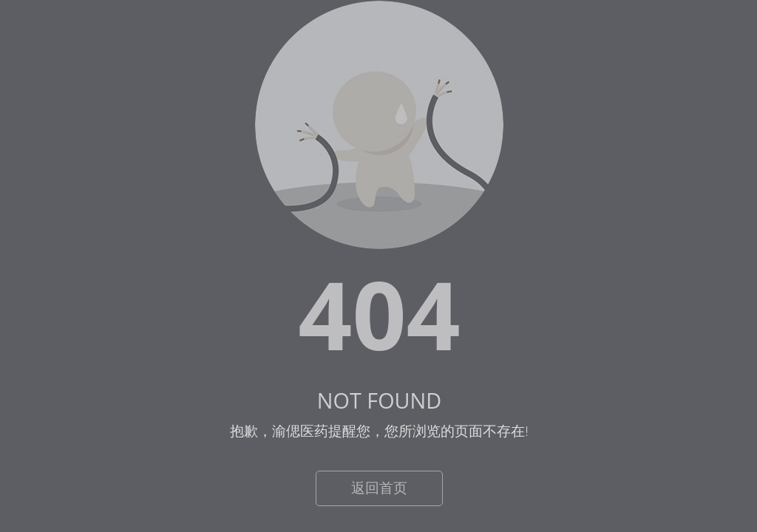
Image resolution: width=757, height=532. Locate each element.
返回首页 (379, 488)
